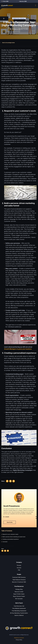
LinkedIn (7, 517)
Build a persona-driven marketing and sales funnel (14, 537)
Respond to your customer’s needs (10, 534)
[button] (2, 551)
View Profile (10, 522)
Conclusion (5, 542)
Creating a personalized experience (11, 539)
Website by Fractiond (19, 638)
